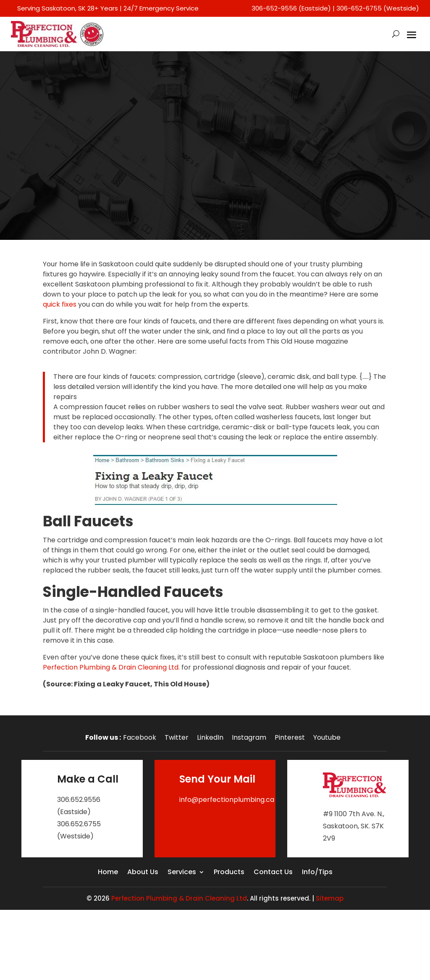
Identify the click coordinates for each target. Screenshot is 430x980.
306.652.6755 (79, 824)
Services (182, 873)
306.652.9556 (79, 800)
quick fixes (60, 304)
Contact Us (273, 873)
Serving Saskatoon (46, 8)
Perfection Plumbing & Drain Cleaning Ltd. (111, 667)
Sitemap (330, 898)
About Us (143, 873)
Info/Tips (317, 873)
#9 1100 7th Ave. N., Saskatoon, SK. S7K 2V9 (354, 826)
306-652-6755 (359, 8)
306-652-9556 (274, 8)
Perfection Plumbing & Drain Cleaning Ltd (179, 898)
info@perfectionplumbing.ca (227, 800)
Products (229, 873)
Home (108, 873)
